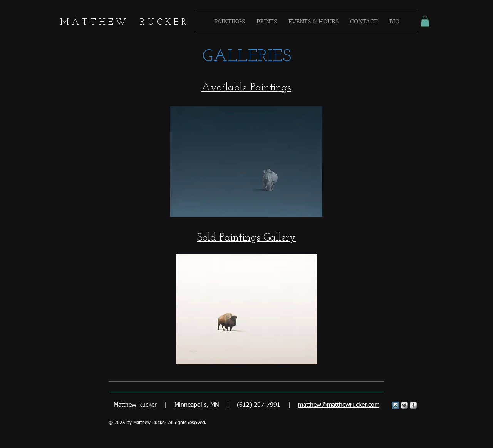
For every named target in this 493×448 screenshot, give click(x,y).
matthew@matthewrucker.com (339, 405)
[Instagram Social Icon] (396, 405)
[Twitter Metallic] (404, 405)
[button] (425, 21)
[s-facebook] (413, 405)
